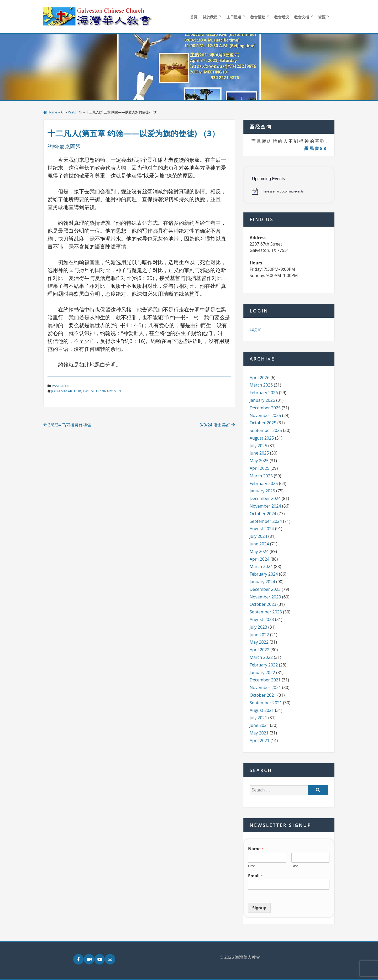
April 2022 (259, 650)
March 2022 (261, 657)
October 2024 (263, 514)
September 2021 (266, 703)
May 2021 (259, 733)
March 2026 (261, 385)
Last (295, 866)
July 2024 (258, 536)
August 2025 (262, 438)
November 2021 (265, 687)
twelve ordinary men (102, 391)
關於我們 (210, 17)
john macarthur (66, 391)
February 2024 (264, 574)
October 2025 (263, 423)
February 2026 (264, 393)
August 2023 (262, 619)
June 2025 (259, 453)
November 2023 (265, 597)
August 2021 (262, 710)
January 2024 (262, 582)
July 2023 (258, 627)
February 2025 (264, 483)
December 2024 (265, 498)
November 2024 (265, 506)
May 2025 (259, 461)
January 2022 (262, 673)
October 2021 (263, 695)
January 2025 (262, 491)
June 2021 (259, 725)
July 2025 (258, 446)
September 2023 (266, 612)
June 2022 (259, 635)
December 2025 (265, 408)
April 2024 (259, 559)
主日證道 (234, 17)
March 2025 (261, 476)
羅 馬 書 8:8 (315, 148)
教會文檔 (302, 17)
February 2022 (264, 665)
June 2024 (259, 544)
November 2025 (265, 415)
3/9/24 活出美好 (217, 425)
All (63, 112)
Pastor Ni (75, 112)
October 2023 (263, 604)
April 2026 (259, 378)
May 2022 (259, 642)
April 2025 (259, 468)
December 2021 (265, 680)
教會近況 (282, 17)
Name (256, 849)
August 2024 (262, 529)
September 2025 (266, 430)
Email (256, 876)
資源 (322, 17)
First (251, 866)
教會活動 (258, 17)
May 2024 (259, 551)
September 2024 (266, 521)
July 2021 (258, 718)
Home (52, 112)
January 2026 (262, 400)
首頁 (194, 17)
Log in (256, 329)
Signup (259, 908)
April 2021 (259, 741)
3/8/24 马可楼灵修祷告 (67, 425)
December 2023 (265, 589)
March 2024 (261, 566)
